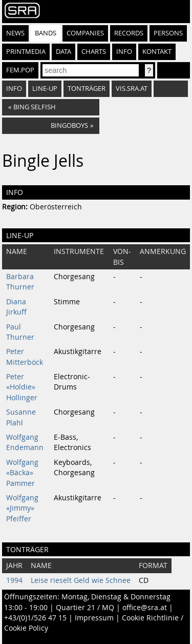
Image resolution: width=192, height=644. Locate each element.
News (15, 33)
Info (124, 52)
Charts (94, 52)
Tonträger (87, 89)
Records (129, 33)
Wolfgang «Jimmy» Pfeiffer (22, 508)
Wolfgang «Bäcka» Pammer (22, 473)
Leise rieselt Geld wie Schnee (81, 580)
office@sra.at (145, 608)
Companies (85, 33)
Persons (168, 33)
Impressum (94, 618)
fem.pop (20, 70)
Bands (46, 33)
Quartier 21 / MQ (85, 608)
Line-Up (45, 89)
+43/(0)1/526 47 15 (35, 618)
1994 (14, 580)
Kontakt (157, 52)
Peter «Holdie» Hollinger (22, 387)
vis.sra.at (132, 89)
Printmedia (26, 52)
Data (63, 52)
